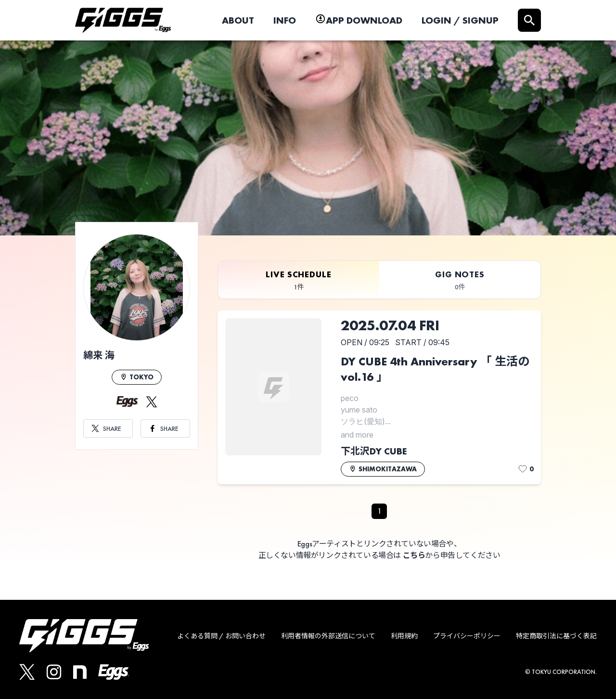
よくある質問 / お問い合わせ (221, 636)
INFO (285, 20)
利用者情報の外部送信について (328, 636)
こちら (414, 555)
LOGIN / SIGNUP (460, 20)
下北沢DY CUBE (374, 451)
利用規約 (404, 636)
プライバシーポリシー (467, 636)
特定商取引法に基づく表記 (556, 636)
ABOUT (238, 20)
